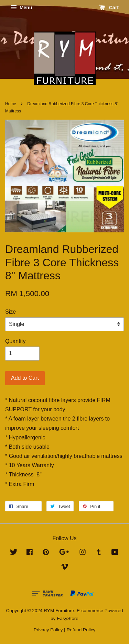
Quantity (15, 341)
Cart (109, 8)
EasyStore (68, 618)
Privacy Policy (48, 630)
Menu (21, 8)
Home (11, 104)
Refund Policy (81, 630)
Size (10, 312)
